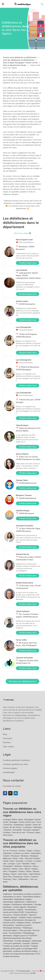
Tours (14, 879)
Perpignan (13, 871)
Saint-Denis (23, 874)
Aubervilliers (36, 853)
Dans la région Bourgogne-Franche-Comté (20, 63)
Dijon (12, 861)
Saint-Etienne (35, 874)
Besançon (15, 856)
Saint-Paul (7, 877)
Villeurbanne (23, 879)
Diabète (20, 910)
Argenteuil (7, 853)
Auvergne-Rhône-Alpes (13, 820)
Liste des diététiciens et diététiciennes (19, 60)
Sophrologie (37, 941)
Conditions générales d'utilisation (16, 760)
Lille (5, 864)
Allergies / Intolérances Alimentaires (18, 904)
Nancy (35, 866)
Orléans (35, 869)
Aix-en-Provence (10, 851)
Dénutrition (32, 907)
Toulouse (34, 877)
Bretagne (14, 822)
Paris (5, 871)
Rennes (36, 871)
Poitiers (22, 871)
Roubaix (6, 874)
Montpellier (8, 866)
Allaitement (31, 902)
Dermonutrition (9, 910)
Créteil (6, 861)
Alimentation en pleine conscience (27, 894)
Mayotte (8, 830)
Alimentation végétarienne (14, 902)
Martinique (38, 827)
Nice (21, 869)
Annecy (37, 851)
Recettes (7, 742)
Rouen (14, 874)
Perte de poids (25, 930)
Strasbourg (18, 877)
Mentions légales (10, 768)
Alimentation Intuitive (32, 897)
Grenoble (19, 861)
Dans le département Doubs (15, 65)
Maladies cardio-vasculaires (30, 917)
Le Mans (37, 861)
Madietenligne (25, 971)
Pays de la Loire (18, 832)
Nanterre (7, 869)
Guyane (28, 825)
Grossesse (7, 915)
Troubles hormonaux (11, 956)
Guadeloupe (19, 825)
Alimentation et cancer (12, 897)
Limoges (11, 864)
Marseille (26, 864)
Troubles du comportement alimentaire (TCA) (21, 954)
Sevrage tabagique (22, 941)
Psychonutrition (15, 933)
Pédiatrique (27, 928)
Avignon (6, 856)
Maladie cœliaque (10, 917)
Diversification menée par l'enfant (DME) (20, 911)
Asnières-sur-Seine (21, 853)
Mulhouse (27, 866)
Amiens (22, 851)
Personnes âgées (10, 930)
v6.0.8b (33, 973)
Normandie (17, 830)
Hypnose (32, 915)
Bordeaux (25, 856)
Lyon (18, 864)
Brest (15, 858)
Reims (29, 871)
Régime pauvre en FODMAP (25, 936)
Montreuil (18, 866)
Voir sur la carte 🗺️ (23, 233)
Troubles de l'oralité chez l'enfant (16, 946)
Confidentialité (9, 772)
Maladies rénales (24, 923)
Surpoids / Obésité (30, 943)
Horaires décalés (20, 915)
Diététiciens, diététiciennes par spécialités (21, 888)
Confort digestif (19, 907)
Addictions (7, 894)
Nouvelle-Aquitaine (31, 830)
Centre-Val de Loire (27, 822)
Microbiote (37, 923)
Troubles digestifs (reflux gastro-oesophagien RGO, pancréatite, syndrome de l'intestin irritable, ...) (21, 949)
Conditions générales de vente (15, 764)
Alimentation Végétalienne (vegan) (17, 899)
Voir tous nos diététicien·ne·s (22, 681)
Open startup (8, 747)
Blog (5, 734)
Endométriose (31, 912)
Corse (39, 822)
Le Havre (29, 861)
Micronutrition (8, 925)
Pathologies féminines (12, 928)
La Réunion (27, 827)
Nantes (15, 869)
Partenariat (7, 738)
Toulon (26, 877)
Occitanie (7, 832)
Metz (33, 864)
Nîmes (27, 869)
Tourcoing (7, 879)
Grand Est (8, 825)
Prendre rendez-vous (28, 263)
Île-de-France (15, 827)
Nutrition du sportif (23, 925)
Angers (29, 851)
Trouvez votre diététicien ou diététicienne (20, 57)
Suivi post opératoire (12, 943)
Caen (21, 858)
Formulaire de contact (12, 786)
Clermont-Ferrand (32, 858)
